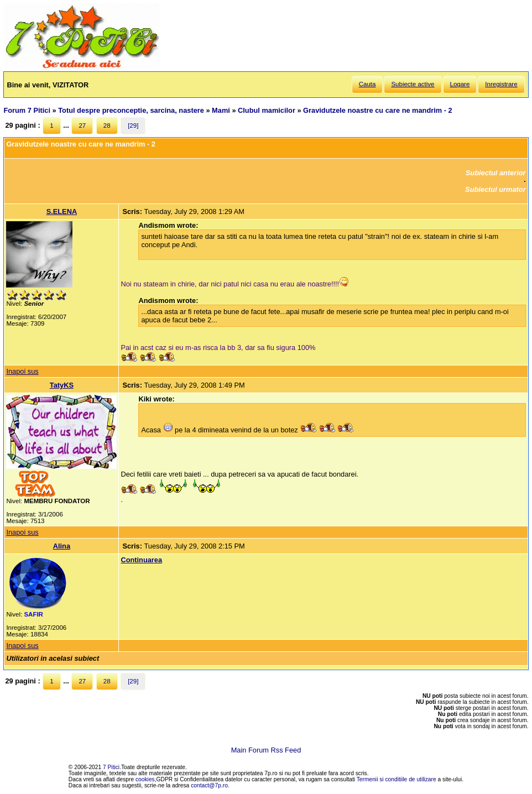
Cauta (367, 84)
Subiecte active (413, 84)
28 (107, 126)
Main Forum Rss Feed (266, 750)
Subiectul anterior (496, 173)
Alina (62, 546)
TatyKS (62, 385)
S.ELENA (62, 211)
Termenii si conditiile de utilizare (397, 779)
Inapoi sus (22, 371)
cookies (145, 779)
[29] (133, 126)
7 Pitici (111, 767)
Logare (460, 84)
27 (82, 126)
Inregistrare (501, 84)
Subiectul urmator (496, 189)
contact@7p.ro (209, 785)
